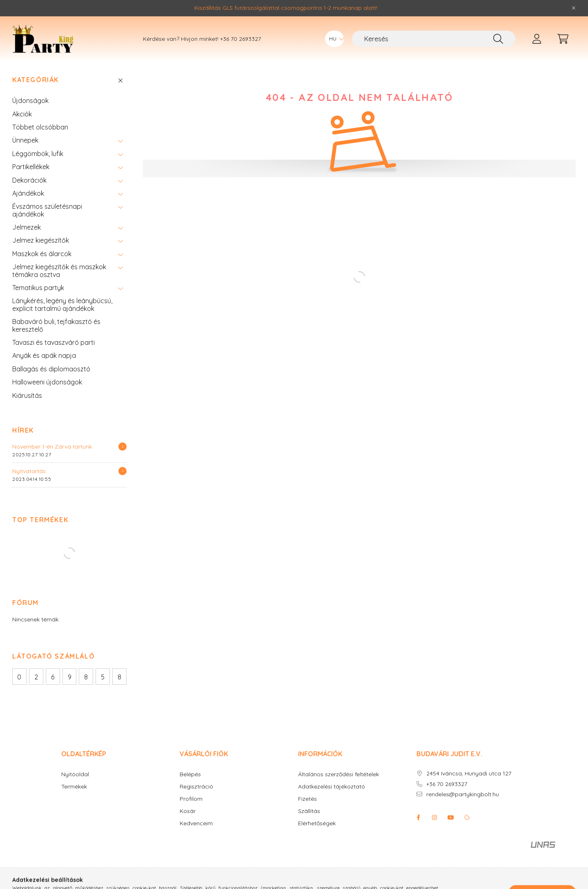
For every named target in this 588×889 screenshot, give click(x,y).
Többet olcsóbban (40, 127)
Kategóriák (36, 80)
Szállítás (309, 811)
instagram (434, 818)
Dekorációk (29, 180)
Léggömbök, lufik (38, 154)
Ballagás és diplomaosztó (51, 369)
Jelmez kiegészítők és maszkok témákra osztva (59, 270)
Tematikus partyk (38, 288)
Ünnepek (25, 140)
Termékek (74, 787)
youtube (451, 818)
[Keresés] (434, 39)
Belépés (190, 774)
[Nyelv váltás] (334, 39)
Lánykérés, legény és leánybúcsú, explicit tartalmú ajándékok (62, 304)
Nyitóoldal (75, 774)
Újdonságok (30, 101)
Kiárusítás (27, 395)
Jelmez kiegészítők (41, 240)
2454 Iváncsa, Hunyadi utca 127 (469, 774)
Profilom (191, 799)
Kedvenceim (196, 823)
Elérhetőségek (317, 823)
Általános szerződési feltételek (339, 774)
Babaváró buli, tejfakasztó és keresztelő (56, 325)
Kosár (188, 811)
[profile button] (537, 39)
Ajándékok (28, 193)
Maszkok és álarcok (42, 254)
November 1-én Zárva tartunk (52, 447)
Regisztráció (196, 787)
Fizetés (307, 799)
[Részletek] (122, 447)
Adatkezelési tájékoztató (332, 787)
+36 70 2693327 (241, 39)
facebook (418, 818)
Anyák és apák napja (44, 355)
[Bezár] (574, 8)
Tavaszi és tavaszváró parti (53, 342)
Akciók (22, 114)
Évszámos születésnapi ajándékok (47, 210)
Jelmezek (27, 227)
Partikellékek (31, 167)
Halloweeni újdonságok (47, 382)
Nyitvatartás (29, 471)
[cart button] (563, 39)
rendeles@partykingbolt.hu (463, 794)
